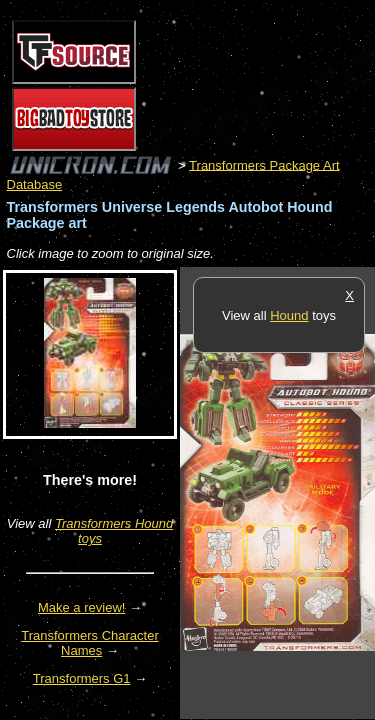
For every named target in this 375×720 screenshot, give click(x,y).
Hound (289, 315)
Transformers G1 (82, 678)
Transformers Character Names (90, 643)
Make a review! (81, 607)
